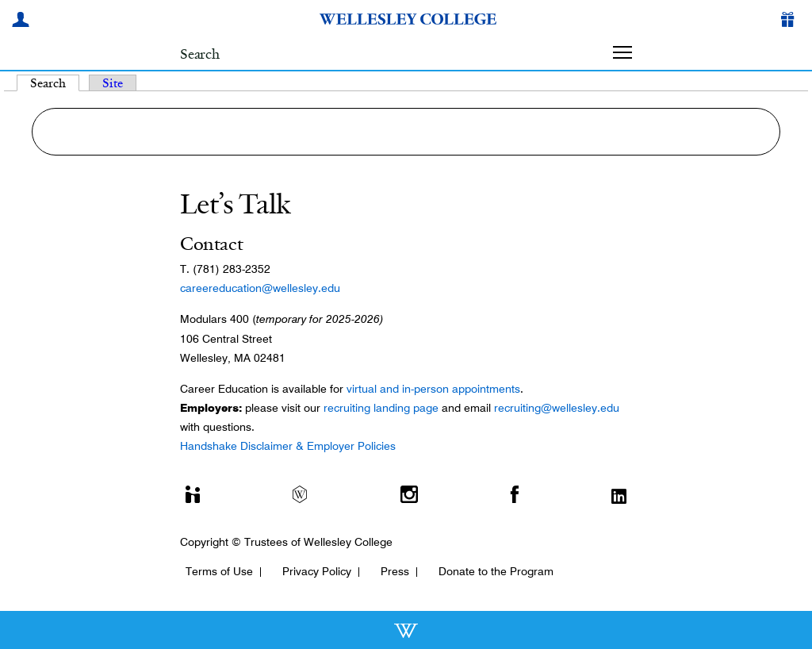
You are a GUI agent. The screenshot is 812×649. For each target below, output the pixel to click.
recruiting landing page (381, 408)
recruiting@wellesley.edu (557, 408)
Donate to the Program (496, 571)
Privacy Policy (317, 571)
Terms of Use (219, 571)
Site (113, 83)
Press (395, 571)
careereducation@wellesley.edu (260, 288)
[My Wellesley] (23, 21)
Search (55, 83)
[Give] (791, 21)
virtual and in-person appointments (433, 389)
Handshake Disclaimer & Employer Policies (288, 446)
